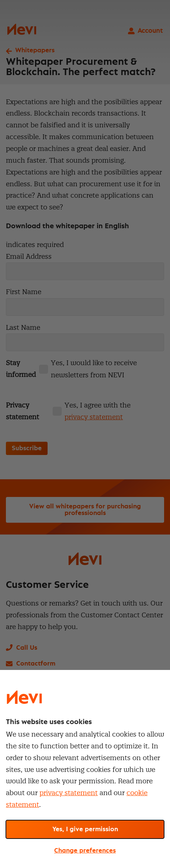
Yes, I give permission (85, 829)
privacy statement (69, 793)
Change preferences (85, 851)
